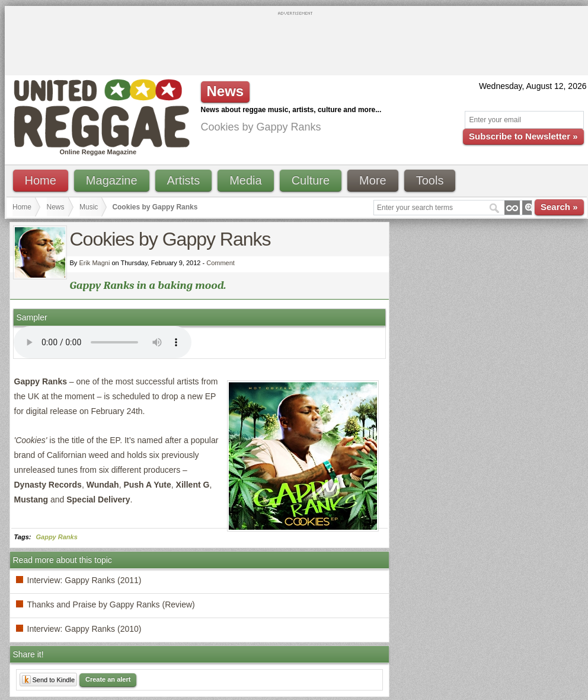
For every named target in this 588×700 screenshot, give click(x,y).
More (373, 180)
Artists (184, 180)
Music (89, 207)
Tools (430, 180)
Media (245, 180)
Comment (220, 263)
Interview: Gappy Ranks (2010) (84, 629)
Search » (559, 207)
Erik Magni (94, 263)
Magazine (112, 180)
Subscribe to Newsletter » (523, 136)
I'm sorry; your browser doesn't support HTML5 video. (103, 342)
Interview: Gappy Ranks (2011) (84, 580)
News (56, 207)
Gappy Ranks (57, 537)
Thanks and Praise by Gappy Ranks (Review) (111, 604)
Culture (311, 180)
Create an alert (108, 679)
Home (41, 180)
